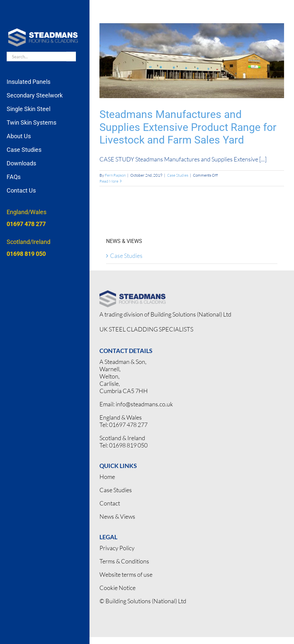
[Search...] (36, 57)
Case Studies (178, 175)
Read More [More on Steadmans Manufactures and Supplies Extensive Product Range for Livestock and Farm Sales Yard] (109, 181)
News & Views (117, 516)
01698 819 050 (128, 445)
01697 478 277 (128, 425)
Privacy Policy (117, 548)
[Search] (71, 57)
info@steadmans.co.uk (144, 404)
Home (107, 477)
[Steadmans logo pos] (133, 293)
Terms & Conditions (124, 561)
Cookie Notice (118, 588)
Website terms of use (126, 574)
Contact (110, 503)
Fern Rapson (115, 175)
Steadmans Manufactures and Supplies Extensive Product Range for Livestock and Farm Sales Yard (188, 127)
